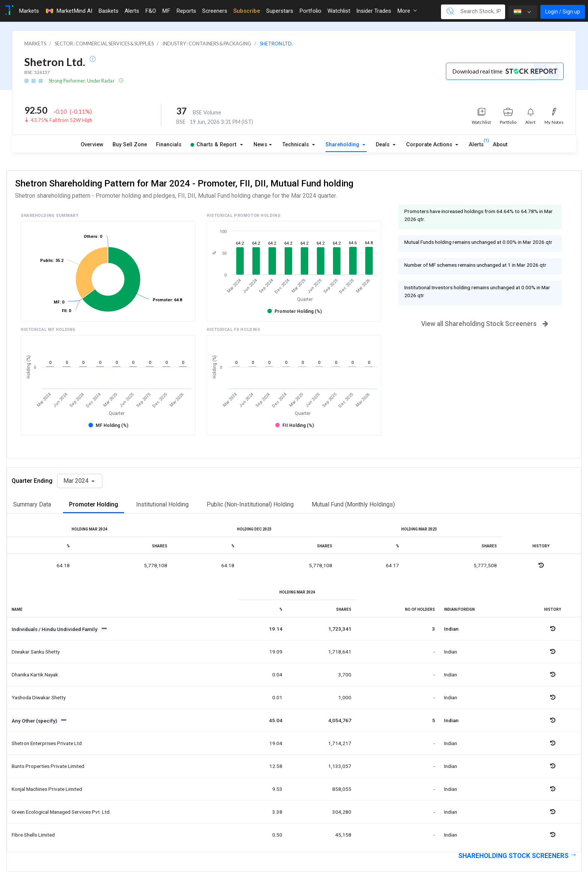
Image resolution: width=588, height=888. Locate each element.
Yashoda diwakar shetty (39, 697)
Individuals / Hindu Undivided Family (55, 629)
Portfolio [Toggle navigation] (310, 11)
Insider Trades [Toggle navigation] (374, 11)
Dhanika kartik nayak (35, 675)
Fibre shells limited (33, 835)
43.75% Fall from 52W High (61, 120)
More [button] (407, 11)
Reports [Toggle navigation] (186, 11)
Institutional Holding (162, 504)
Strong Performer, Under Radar (82, 81)
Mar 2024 (77, 481)
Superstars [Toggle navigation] (280, 11)
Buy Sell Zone (130, 145)
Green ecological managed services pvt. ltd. (61, 812)
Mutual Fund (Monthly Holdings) (353, 504)
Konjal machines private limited (47, 789)
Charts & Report (213, 145)
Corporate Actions (430, 145)
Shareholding (343, 145)
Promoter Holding (94, 504)
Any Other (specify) (35, 721)
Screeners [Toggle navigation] (215, 11)
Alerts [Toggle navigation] (132, 11)
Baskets (108, 11)
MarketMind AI (69, 11)
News (260, 145)
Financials (169, 145)
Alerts (476, 143)
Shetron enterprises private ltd (47, 743)
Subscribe (247, 11)
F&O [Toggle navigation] (151, 11)
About (500, 145)
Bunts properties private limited (48, 766)
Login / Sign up (563, 12)
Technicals (296, 145)
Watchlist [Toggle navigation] (339, 11)
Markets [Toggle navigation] (29, 11)
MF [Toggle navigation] (166, 11)
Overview (92, 145)
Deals (383, 145)
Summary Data (32, 504)
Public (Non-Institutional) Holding (250, 504)
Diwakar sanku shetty (36, 652)
